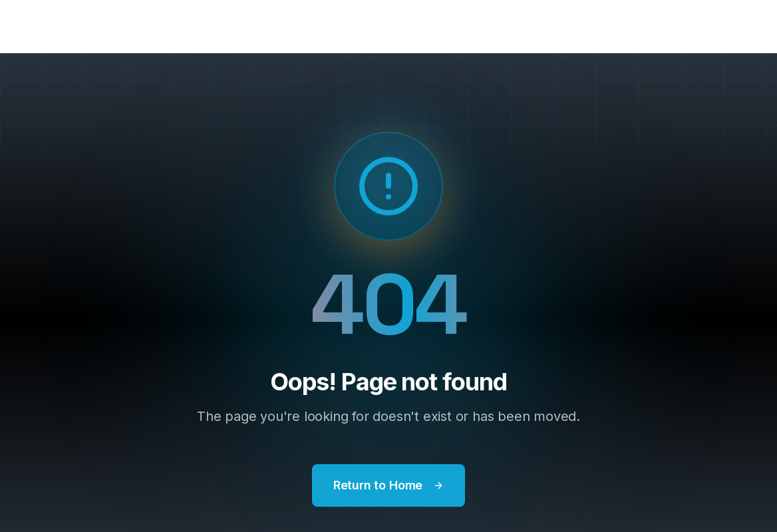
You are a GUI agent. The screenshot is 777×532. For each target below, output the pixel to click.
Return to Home (388, 485)
